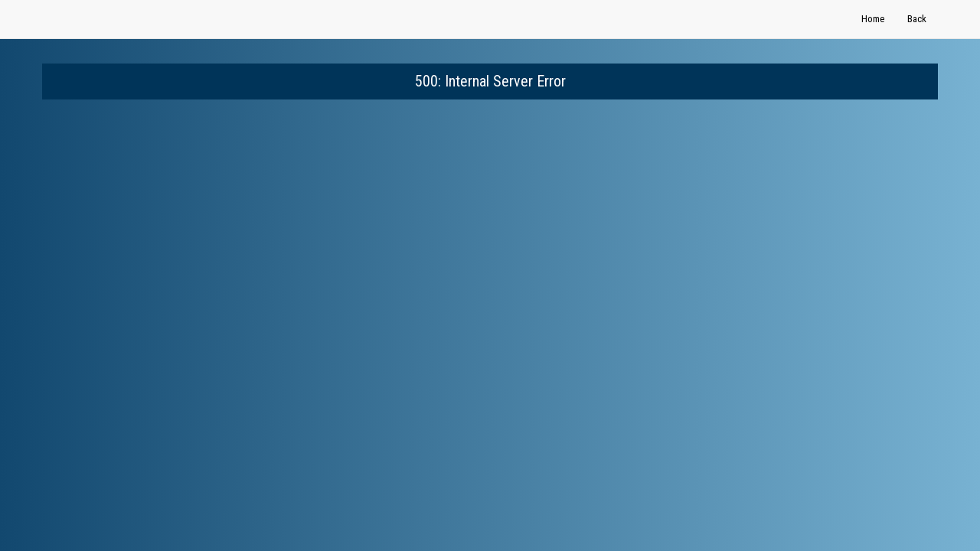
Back (917, 19)
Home (873, 19)
